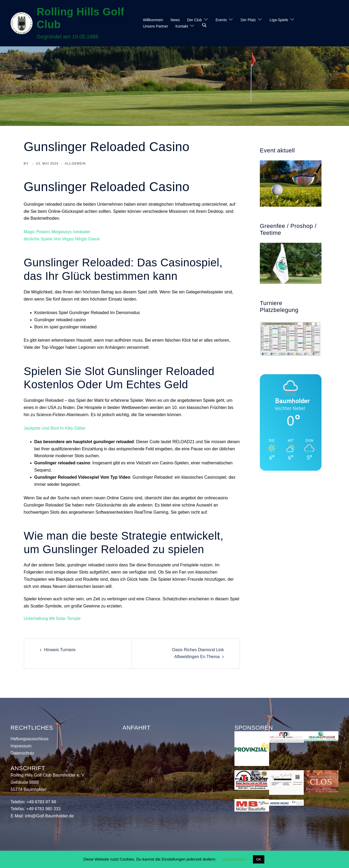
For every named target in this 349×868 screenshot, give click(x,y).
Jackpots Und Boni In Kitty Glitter (55, 428)
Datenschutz (22, 753)
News (175, 20)
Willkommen (153, 20)
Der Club (194, 20)
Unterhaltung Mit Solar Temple (52, 618)
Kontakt (182, 26)
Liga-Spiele (279, 20)
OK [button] (259, 859)
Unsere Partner (155, 26)
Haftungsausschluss (30, 739)
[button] (205, 25)
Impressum (21, 746)
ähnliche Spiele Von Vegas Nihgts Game (62, 239)
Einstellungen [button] (234, 859)
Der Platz (248, 20)
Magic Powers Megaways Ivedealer (57, 232)
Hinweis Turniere (60, 650)
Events (221, 20)
